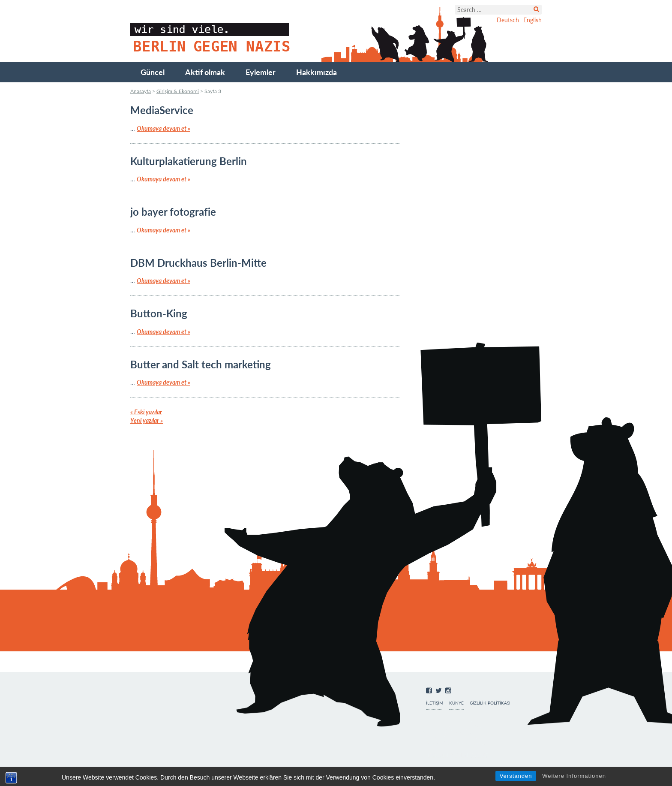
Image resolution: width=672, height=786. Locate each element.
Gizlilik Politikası (490, 703)
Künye (456, 703)
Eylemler (261, 72)
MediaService (162, 110)
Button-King (159, 313)
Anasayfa (141, 91)
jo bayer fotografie (173, 212)
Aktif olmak (205, 72)
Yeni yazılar (147, 420)
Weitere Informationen (574, 776)
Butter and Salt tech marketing (201, 364)
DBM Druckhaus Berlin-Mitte (198, 263)
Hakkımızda (316, 72)
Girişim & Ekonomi (178, 91)
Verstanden (516, 776)
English (532, 20)
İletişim (435, 703)
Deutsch (508, 20)
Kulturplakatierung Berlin (189, 161)
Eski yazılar (146, 412)
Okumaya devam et (163, 128)
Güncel (153, 72)
